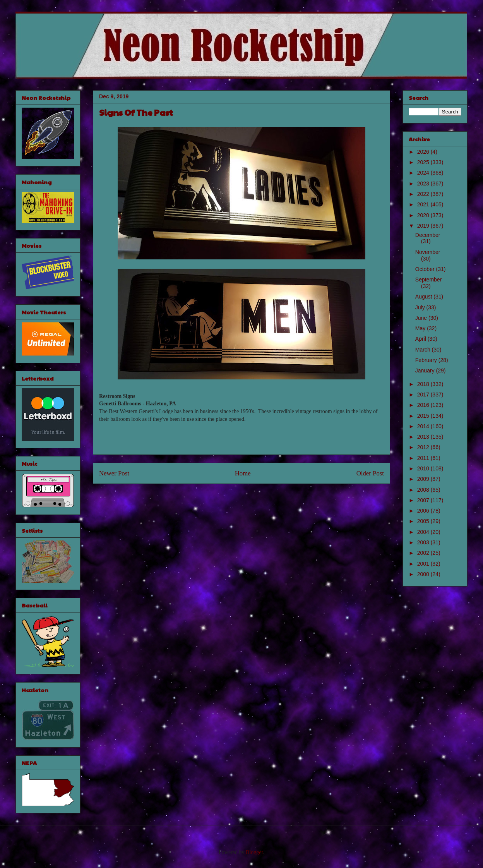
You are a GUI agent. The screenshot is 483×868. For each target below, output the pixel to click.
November (428, 252)
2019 (424, 226)
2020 (424, 215)
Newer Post (114, 473)
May (421, 328)
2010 (424, 468)
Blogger (254, 852)
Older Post (370, 473)
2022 (424, 194)
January (426, 371)
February (427, 360)
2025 (424, 162)
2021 (424, 204)
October (426, 269)
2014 (424, 426)
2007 (424, 500)
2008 (424, 490)
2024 (424, 173)
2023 (424, 184)
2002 (424, 553)
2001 (424, 564)
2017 (424, 395)
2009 (424, 479)
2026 (424, 152)
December (428, 235)
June (422, 318)
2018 (424, 384)
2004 (424, 532)
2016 (424, 405)
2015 (424, 416)
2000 (424, 574)
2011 (424, 458)
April (421, 339)
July (421, 307)
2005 (424, 521)
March (424, 350)
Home (243, 473)
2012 (424, 447)
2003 (424, 542)
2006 (424, 511)
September (428, 280)
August (424, 297)
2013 (424, 437)
